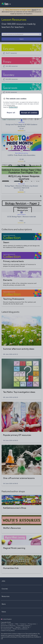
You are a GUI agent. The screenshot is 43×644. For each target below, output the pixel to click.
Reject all (11, 113)
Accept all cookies (29, 113)
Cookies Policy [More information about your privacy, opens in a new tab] (13, 107)
